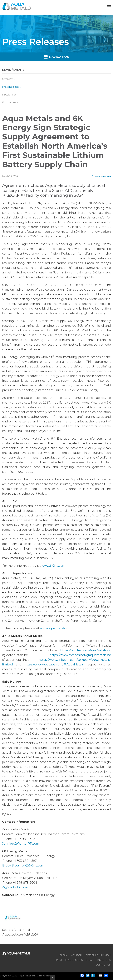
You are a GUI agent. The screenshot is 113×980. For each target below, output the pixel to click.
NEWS (90, 960)
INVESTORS (104, 960)
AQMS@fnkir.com (15, 887)
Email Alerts (9, 103)
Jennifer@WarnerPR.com (21, 844)
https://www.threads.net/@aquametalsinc (80, 655)
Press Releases (11, 87)
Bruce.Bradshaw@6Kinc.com (23, 865)
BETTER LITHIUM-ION (98, 955)
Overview (8, 79)
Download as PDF (101, 176)
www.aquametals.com (56, 628)
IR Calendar (9, 95)
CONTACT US (103, 965)
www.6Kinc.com (53, 566)
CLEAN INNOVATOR (71, 955)
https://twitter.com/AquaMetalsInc (86, 650)
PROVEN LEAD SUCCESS (69, 960)
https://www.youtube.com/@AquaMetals (54, 664)
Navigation (56, 57)
